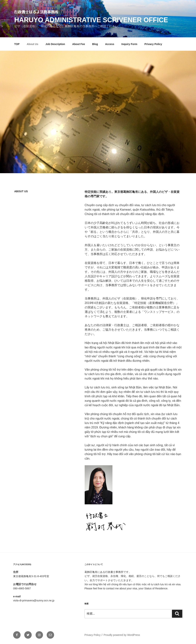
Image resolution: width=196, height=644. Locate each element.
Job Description (55, 44)
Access (110, 44)
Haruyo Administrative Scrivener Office (91, 20)
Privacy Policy (153, 44)
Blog (95, 44)
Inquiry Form (129, 44)
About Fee (79, 44)
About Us (32, 44)
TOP (17, 44)
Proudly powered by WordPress (122, 635)
